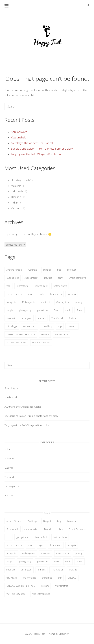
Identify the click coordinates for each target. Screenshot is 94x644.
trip (60, 326)
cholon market (31, 278)
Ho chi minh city (14, 294)
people (10, 310)
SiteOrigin (64, 634)
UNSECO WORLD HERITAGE (21, 334)
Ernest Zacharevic (77, 278)
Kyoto (42, 294)
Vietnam (16, 208)
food (8, 286)
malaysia (72, 294)
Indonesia (17, 191)
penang (79, 302)
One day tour (63, 302)
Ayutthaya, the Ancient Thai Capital (32, 143)
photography (25, 310)
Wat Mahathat (61, 334)
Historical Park (41, 286)
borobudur (72, 270)
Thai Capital (57, 318)
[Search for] (21, 107)
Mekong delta (29, 302)
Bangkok (47, 270)
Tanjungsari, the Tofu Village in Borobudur (36, 154)
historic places (60, 286)
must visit (46, 302)
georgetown (22, 286)
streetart (11, 318)
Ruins (57, 310)
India (14, 202)
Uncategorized (20, 180)
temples (41, 318)
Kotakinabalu (19, 137)
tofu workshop (29, 326)
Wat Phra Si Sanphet (16, 343)
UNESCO (72, 326)
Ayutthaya (33, 270)
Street (80, 310)
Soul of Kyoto (19, 132)
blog (59, 270)
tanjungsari (26, 318)
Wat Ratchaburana (41, 343)
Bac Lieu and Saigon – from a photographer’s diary (42, 149)
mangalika (11, 302)
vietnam (45, 334)
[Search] (30, 108)
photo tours (43, 310)
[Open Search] (88, 5)
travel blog (47, 326)
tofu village (12, 326)
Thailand (16, 197)
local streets (56, 294)
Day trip (48, 278)
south (68, 310)
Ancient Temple (14, 270)
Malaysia (16, 186)
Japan (30, 294)
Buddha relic (13, 278)
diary (60, 278)
